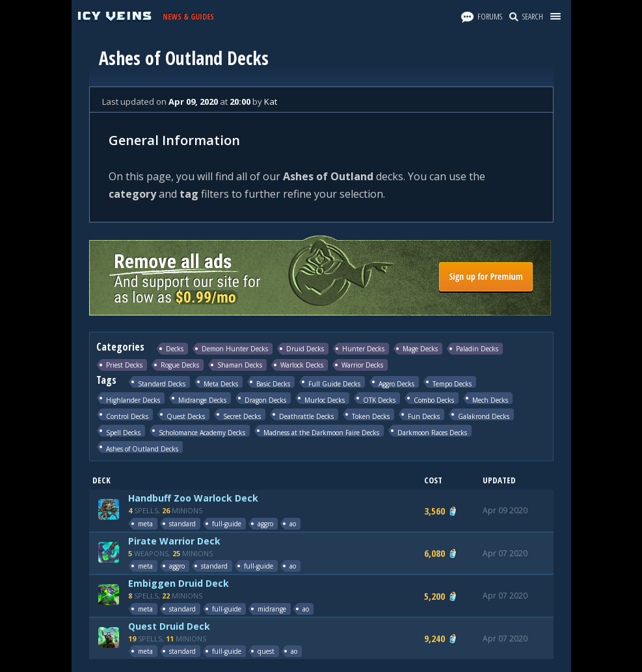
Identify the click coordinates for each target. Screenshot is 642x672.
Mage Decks (420, 349)
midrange (272, 609)
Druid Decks (305, 349)
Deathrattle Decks (306, 416)
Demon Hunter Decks (235, 349)
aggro (265, 524)
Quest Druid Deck (169, 626)
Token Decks (371, 416)
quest (266, 651)
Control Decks (127, 416)
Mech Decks (490, 400)
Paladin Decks (477, 349)
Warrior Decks (362, 365)
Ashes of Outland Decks (142, 449)
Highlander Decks (133, 400)
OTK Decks (379, 400)
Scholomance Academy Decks (202, 432)
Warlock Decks (302, 365)
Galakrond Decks (484, 416)
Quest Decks (186, 416)
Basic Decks (273, 383)
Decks (175, 349)
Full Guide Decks (334, 383)
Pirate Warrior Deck (174, 541)
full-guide (227, 524)
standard (182, 524)
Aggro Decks (396, 383)
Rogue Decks (180, 365)
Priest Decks (124, 365)
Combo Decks (434, 400)
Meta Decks (221, 383)
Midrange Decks (202, 400)
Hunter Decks (363, 349)
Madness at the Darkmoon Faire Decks (321, 432)
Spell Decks (123, 432)
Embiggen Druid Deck (179, 583)
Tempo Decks (452, 383)
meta (145, 524)
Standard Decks (162, 383)
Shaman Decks (240, 365)
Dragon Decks (265, 400)
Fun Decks (424, 416)
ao (293, 524)
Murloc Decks (325, 400)
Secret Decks (242, 416)
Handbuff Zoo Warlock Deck (193, 498)
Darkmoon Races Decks (432, 432)
